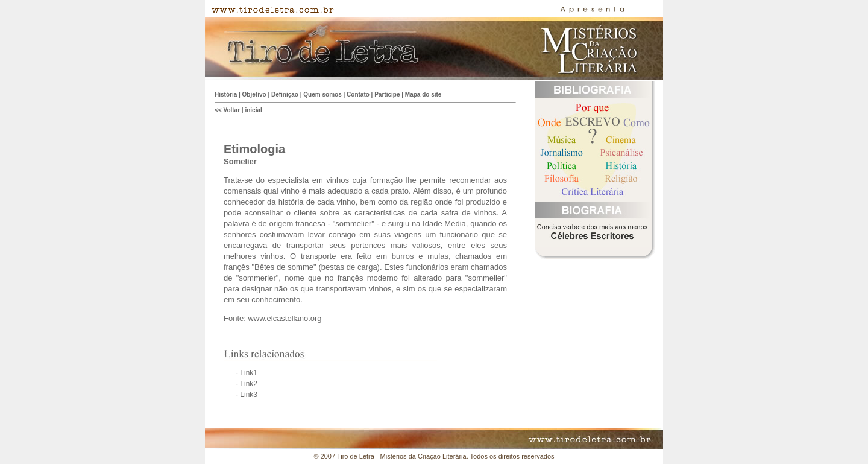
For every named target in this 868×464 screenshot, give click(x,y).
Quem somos (322, 94)
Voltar (231, 110)
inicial (253, 110)
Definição (285, 94)
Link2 (249, 384)
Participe (387, 94)
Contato (358, 94)
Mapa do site (423, 94)
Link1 (249, 373)
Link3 (249, 395)
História (226, 94)
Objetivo (254, 94)
